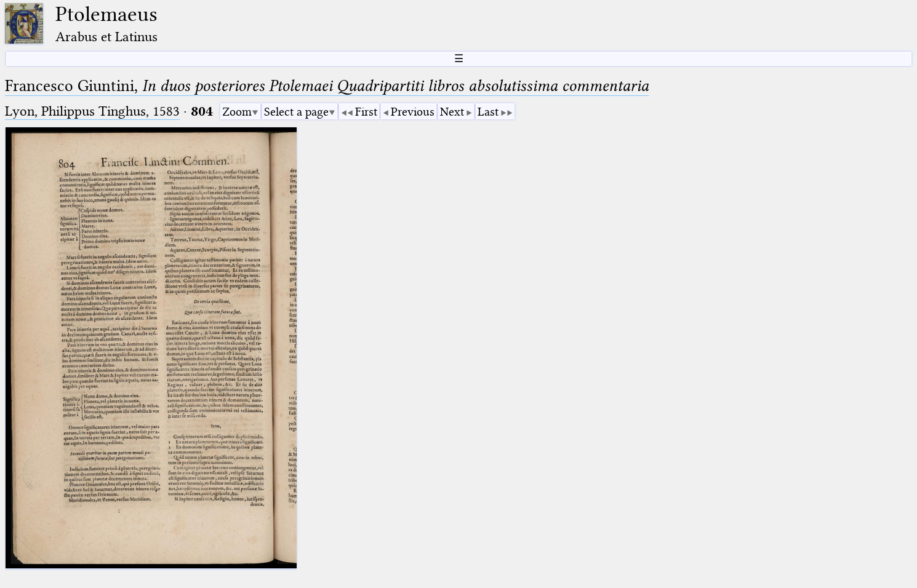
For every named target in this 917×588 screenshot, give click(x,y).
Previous (413, 112)
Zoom (237, 112)
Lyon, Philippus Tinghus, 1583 (92, 111)
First (366, 112)
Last (488, 112)
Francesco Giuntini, (327, 86)
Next (452, 112)
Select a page (296, 112)
